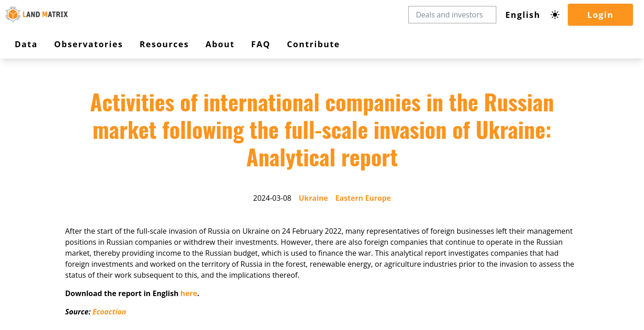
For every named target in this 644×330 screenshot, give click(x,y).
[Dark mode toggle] (27, 79)
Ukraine (52, 225)
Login (31, 91)
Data (32, 118)
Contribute (38, 163)
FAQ (29, 155)
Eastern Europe (86, 225)
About (34, 146)
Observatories (45, 127)
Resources (40, 137)
